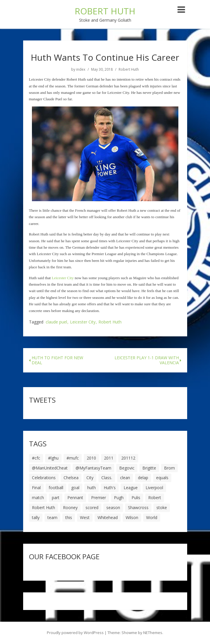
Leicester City (83, 322)
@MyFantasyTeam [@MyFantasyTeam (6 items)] (93, 468)
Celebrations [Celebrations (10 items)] (44, 478)
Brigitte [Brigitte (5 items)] (149, 468)
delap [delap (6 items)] (143, 478)
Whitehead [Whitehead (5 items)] (108, 517)
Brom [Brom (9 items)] (169, 468)
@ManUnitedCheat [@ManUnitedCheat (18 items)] (50, 468)
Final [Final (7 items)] (36, 488)
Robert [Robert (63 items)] (155, 498)
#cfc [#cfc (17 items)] (36, 458)
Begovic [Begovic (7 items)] (127, 468)
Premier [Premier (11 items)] (99, 498)
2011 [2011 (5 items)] (109, 458)
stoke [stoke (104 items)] (162, 507)
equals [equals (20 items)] (162, 478)
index (81, 70)
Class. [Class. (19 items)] (107, 478)
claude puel (56, 322)
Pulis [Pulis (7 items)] (136, 498)
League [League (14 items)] (131, 488)
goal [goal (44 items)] (75, 488)
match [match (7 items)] (38, 498)
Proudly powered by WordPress (75, 633)
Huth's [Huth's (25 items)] (110, 488)
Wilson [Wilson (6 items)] (132, 517)
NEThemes (153, 633)
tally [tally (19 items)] (36, 517)
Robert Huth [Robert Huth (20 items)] (43, 507)
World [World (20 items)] (152, 517)
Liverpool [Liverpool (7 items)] (154, 488)
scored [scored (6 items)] (92, 507)
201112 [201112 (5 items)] (128, 458)
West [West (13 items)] (85, 517)
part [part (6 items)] (56, 498)
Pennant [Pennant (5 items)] (75, 498)
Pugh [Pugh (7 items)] (119, 498)
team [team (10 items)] (52, 517)
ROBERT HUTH (105, 11)
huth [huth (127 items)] (92, 488)
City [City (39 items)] (90, 478)
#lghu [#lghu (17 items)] (53, 458)
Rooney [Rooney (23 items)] (70, 507)
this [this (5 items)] (69, 517)
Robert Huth (129, 70)
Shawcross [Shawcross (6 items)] (138, 507)
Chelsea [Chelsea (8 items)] (71, 478)
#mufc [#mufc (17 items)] (73, 458)
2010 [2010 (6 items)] (91, 458)
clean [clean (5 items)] (125, 478)
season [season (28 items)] (113, 507)
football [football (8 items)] (56, 488)
